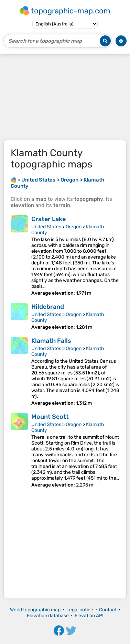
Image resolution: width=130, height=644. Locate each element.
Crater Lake (48, 219)
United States (46, 227)
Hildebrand (48, 307)
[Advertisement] (65, 97)
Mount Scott (50, 417)
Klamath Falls (51, 341)
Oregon (74, 227)
